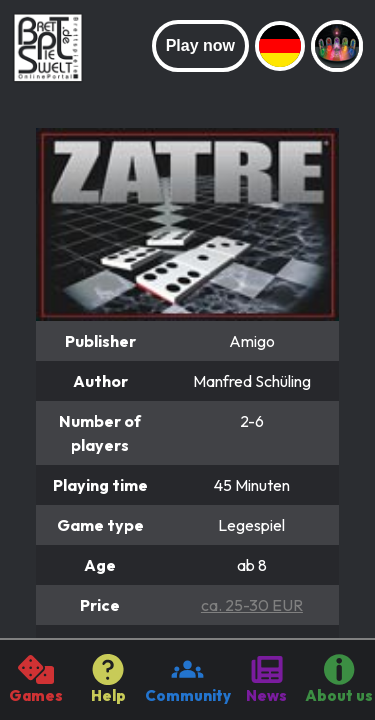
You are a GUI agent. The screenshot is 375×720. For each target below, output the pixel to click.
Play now (200, 45)
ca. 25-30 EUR (252, 605)
